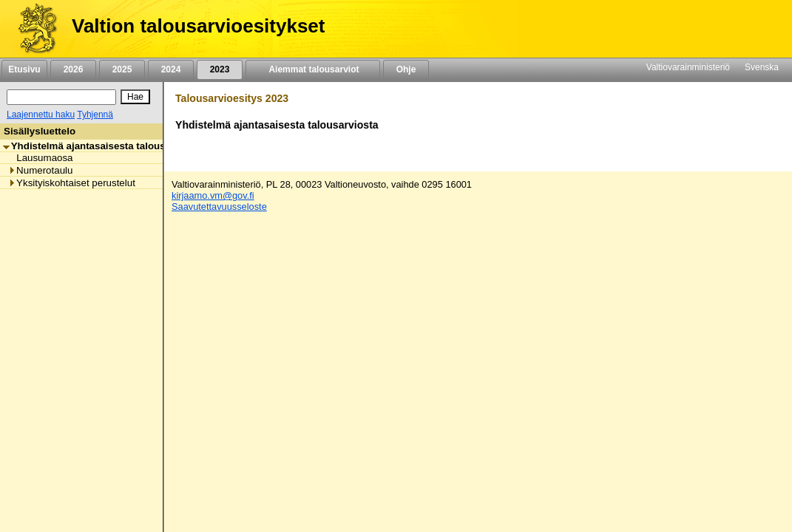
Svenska (762, 67)
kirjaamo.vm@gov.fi (213, 195)
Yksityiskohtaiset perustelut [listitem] (72, 183)
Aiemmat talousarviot (313, 69)
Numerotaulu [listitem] (40, 170)
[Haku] (61, 97)
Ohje (406, 69)
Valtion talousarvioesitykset (198, 26)
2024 (171, 69)
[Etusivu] (32, 29)
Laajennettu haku (41, 115)
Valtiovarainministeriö (688, 67)
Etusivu (24, 69)
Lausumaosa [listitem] (40, 158)
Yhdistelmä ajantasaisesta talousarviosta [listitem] (103, 146)
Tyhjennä (95, 115)
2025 (122, 69)
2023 (220, 69)
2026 (73, 69)
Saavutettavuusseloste (219, 207)
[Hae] (135, 97)
